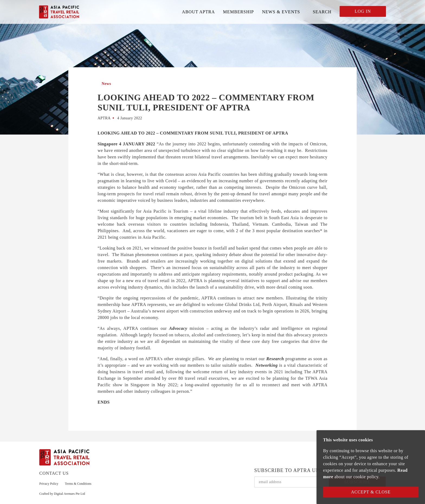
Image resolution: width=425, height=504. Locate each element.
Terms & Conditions (78, 484)
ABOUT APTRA (198, 12)
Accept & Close (371, 492)
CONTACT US (54, 473)
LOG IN (363, 11)
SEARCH (322, 12)
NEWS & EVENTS (281, 12)
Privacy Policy (49, 484)
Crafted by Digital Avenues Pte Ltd (62, 494)
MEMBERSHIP (239, 12)
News (106, 84)
